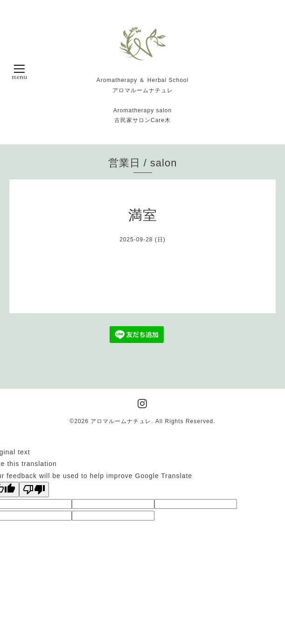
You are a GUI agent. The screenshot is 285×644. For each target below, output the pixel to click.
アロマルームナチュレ (121, 421)
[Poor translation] (34, 490)
